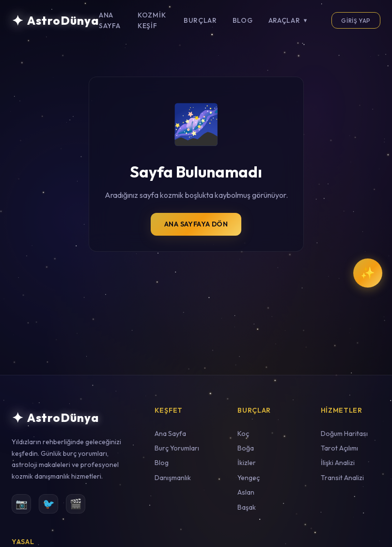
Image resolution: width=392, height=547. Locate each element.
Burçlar (200, 20)
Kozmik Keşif (152, 20)
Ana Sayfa (110, 20)
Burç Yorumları (177, 448)
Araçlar (289, 21)
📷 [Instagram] (22, 504)
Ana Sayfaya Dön (196, 224)
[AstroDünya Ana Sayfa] (55, 20)
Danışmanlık (173, 478)
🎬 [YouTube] (76, 504)
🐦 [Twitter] (49, 504)
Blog (243, 20)
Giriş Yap (356, 21)
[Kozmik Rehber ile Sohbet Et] (368, 273)
